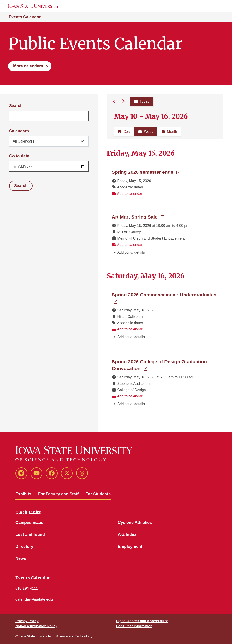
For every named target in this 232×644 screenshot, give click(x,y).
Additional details (131, 252)
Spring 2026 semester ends (146, 172)
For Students (98, 494)
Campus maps (29, 523)
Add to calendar (127, 194)
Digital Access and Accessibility (142, 621)
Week (146, 132)
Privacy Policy (27, 621)
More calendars (28, 66)
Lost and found (30, 535)
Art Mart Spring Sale (138, 216)
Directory (24, 547)
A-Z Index (127, 535)
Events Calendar (25, 17)
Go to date (19, 156)
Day (124, 132)
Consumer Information (134, 626)
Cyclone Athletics (135, 523)
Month (169, 132)
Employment (130, 547)
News (21, 558)
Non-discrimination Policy (36, 626)
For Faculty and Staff (58, 494)
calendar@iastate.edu (34, 599)
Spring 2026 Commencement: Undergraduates (165, 294)
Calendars (19, 131)
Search (16, 106)
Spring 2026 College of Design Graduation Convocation (159, 365)
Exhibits (23, 494)
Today (142, 101)
